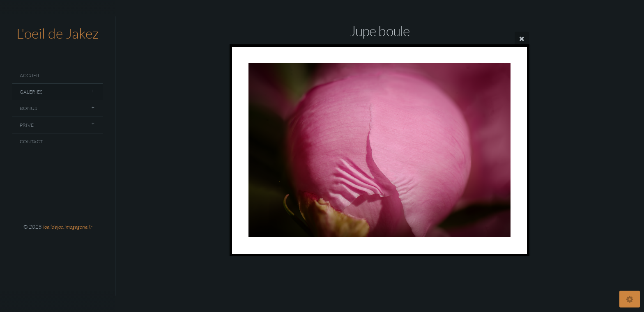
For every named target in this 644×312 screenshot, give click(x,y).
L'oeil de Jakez (57, 33)
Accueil (30, 75)
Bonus (28, 108)
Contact (31, 141)
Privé (27, 125)
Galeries (31, 92)
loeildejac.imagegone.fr (68, 227)
